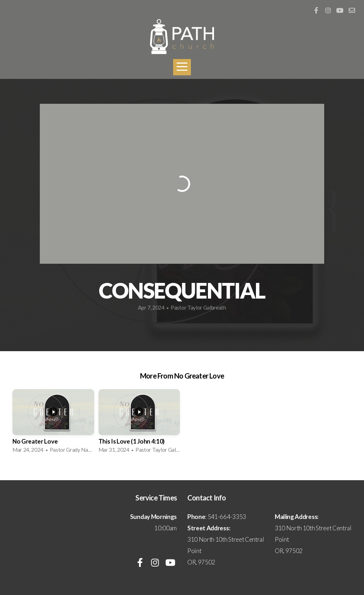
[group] (53, 423)
